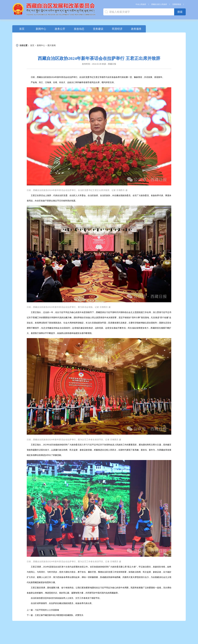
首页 (22, 29)
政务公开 (60, 29)
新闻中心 (41, 29)
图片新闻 (52, 45)
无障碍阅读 (177, 4)
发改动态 (79, 29)
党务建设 (98, 29)
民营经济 (117, 29)
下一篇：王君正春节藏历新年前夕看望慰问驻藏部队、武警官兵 (55, 615)
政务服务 (136, 29)
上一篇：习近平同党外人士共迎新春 (43, 610)
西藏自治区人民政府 (159, 4)
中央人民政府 (141, 4)
